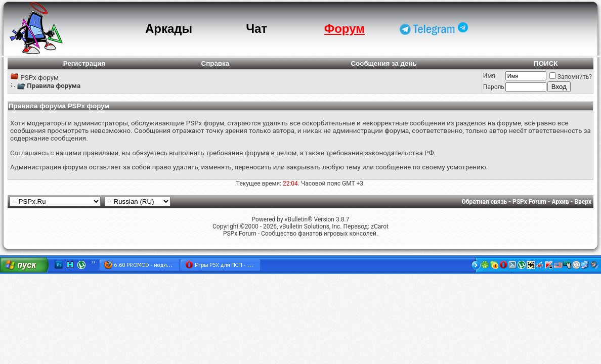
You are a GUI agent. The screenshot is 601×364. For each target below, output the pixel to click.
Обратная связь (485, 202)
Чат (256, 29)
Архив (560, 202)
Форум (345, 29)
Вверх (583, 202)
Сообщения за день (383, 63)
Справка (216, 63)
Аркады (169, 29)
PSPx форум (39, 78)
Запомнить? (571, 77)
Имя (489, 76)
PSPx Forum (529, 202)
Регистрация (84, 63)
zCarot (380, 226)
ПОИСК (546, 63)
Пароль (494, 87)
